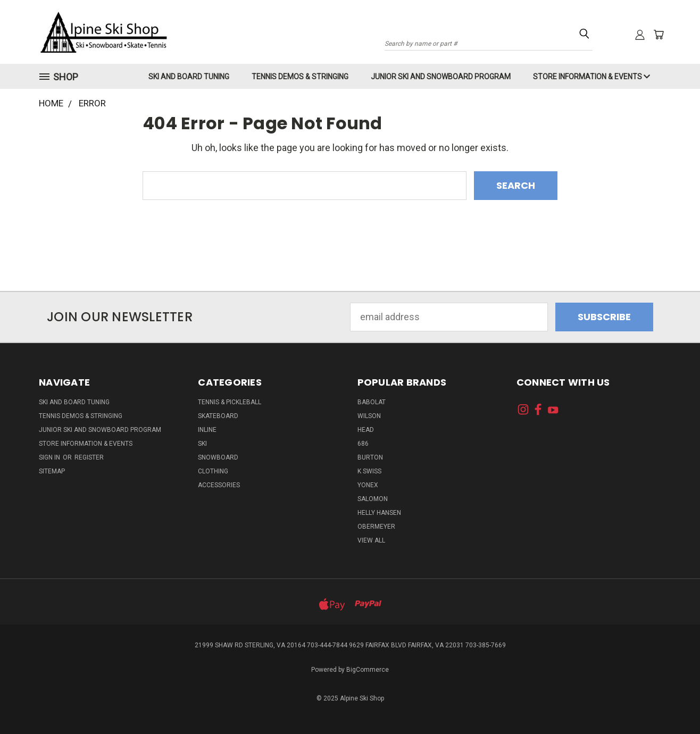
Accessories (219, 485)
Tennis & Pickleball (230, 402)
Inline (207, 430)
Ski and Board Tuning (189, 77)
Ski (202, 444)
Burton (370, 457)
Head (366, 430)
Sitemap (52, 471)
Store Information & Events (591, 77)
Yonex (368, 485)
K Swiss (369, 471)
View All (371, 540)
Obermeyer (376, 527)
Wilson (369, 416)
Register (89, 457)
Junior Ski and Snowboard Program (441, 77)
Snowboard (218, 457)
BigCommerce (368, 670)
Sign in (50, 457)
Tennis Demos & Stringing (300, 77)
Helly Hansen (379, 513)
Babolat (372, 402)
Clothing (213, 471)
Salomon (373, 499)
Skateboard (218, 416)
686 (363, 444)
